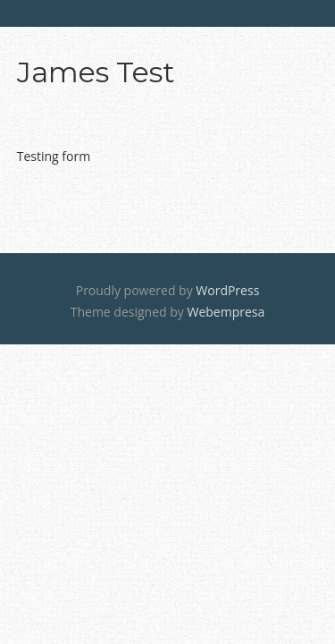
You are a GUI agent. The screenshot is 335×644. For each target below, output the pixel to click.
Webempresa (226, 312)
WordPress (227, 290)
